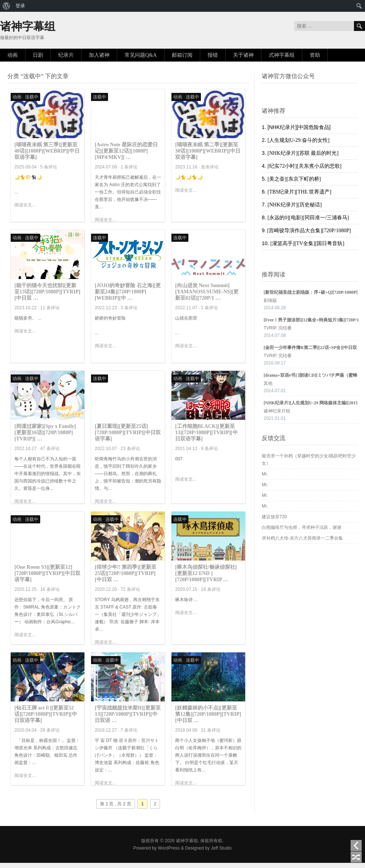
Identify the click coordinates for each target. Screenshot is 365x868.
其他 (268, 383)
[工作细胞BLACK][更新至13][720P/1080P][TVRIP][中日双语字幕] (206, 433)
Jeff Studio (221, 848)
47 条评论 (50, 449)
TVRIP (270, 328)
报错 (213, 55)
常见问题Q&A (141, 55)
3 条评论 (129, 308)
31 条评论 (211, 730)
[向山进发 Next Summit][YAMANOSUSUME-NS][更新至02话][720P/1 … (207, 292)
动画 (13, 55)
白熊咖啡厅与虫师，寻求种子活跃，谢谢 (302, 527)
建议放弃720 (274, 517)
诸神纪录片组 (277, 411)
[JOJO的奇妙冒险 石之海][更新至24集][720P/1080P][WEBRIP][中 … (128, 292)
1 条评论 (129, 167)
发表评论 (210, 167)
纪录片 (66, 55)
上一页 (356, 846)
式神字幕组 (282, 55)
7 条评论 (129, 730)
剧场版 (270, 300)
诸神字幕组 (28, 26)
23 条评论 (130, 449)
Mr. (265, 474)
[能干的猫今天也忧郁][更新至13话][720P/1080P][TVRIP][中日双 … (47, 292)
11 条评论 (50, 308)
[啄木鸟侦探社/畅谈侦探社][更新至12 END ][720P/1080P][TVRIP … (206, 573)
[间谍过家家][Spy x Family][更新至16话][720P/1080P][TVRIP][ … (45, 433)
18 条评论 (211, 589)
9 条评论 (209, 449)
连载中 (32, 97)
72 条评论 (130, 589)
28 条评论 (50, 730)
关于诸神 (243, 55)
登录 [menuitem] (20, 6)
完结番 (285, 328)
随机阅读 (356, 857)
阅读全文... (25, 205)
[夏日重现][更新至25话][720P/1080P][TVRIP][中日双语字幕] (128, 433)
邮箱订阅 (182, 55)
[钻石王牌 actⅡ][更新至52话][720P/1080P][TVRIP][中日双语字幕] (46, 714)
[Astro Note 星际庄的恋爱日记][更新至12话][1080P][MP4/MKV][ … (126, 151)
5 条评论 (49, 167)
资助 (315, 55)
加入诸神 (99, 55)
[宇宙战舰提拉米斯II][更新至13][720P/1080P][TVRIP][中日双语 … (128, 714)
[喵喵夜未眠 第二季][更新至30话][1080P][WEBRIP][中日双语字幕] (208, 151)
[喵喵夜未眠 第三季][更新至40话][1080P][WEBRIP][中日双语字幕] (47, 151)
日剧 (38, 55)
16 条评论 (50, 589)
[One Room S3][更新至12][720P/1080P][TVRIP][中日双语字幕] (47, 573)
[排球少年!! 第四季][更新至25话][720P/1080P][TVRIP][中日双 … (126, 573)
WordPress (169, 848)
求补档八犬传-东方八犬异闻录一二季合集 (302, 538)
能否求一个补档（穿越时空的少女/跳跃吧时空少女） (309, 460)
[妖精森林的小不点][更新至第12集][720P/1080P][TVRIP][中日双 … (208, 714)
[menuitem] (6, 6)
